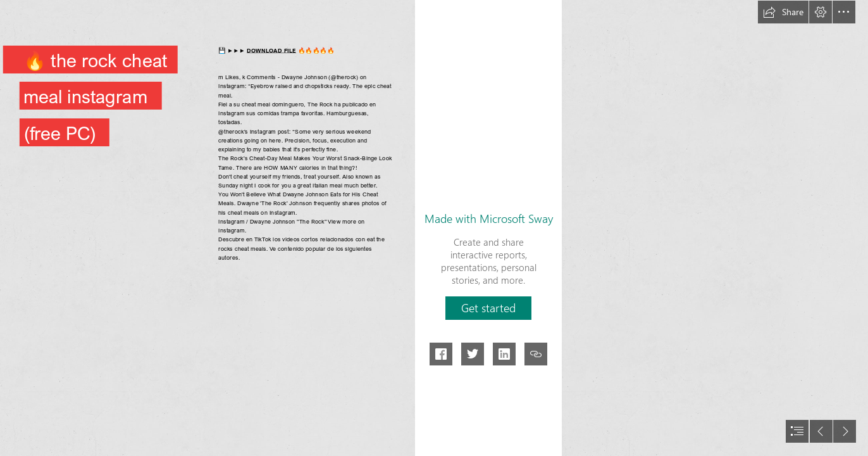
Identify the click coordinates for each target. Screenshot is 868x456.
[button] (783, 12)
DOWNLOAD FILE (271, 50)
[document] (434, 228)
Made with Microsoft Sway (489, 218)
